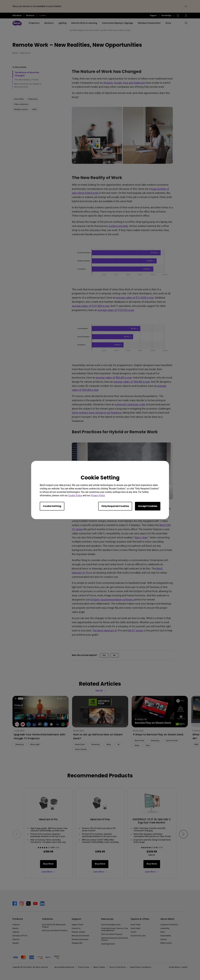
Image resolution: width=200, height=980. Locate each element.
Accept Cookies (148, 506)
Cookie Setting (52, 506)
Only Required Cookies (115, 506)
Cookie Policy (75, 495)
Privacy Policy (98, 495)
